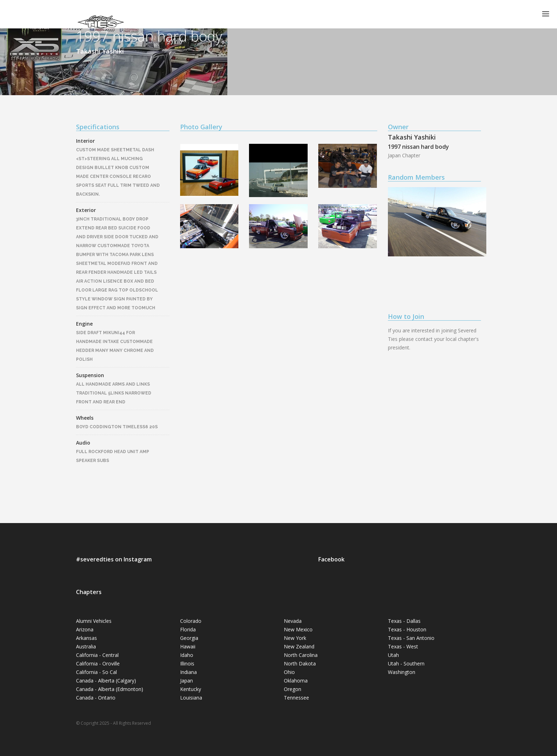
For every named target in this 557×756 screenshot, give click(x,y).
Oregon (293, 689)
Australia (86, 646)
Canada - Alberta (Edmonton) (110, 689)
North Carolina (301, 655)
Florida (188, 629)
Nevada (293, 621)
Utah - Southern (406, 663)
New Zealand (299, 646)
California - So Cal (96, 672)
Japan (186, 681)
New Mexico (298, 629)
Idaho (187, 655)
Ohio (289, 672)
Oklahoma (296, 681)
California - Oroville (98, 663)
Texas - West (403, 646)
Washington (402, 672)
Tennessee (296, 698)
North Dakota (300, 663)
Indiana (188, 672)
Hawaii (188, 646)
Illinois (187, 663)
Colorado (191, 621)
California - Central (97, 655)
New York (295, 638)
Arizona (85, 629)
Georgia (189, 638)
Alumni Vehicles (94, 621)
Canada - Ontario (96, 698)
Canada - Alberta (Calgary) (106, 681)
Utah (393, 655)
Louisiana (191, 698)
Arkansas (86, 638)
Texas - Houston (407, 629)
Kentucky (191, 689)
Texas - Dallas (404, 621)
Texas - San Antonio (411, 638)
